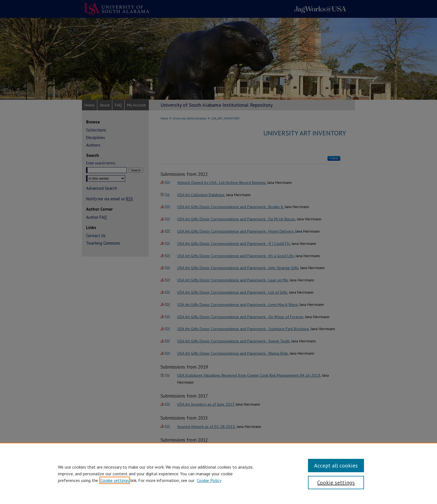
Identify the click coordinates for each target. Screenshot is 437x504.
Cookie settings (115, 480)
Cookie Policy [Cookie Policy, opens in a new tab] (209, 480)
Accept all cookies (336, 466)
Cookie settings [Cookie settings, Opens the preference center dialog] (336, 483)
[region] (219, 473)
